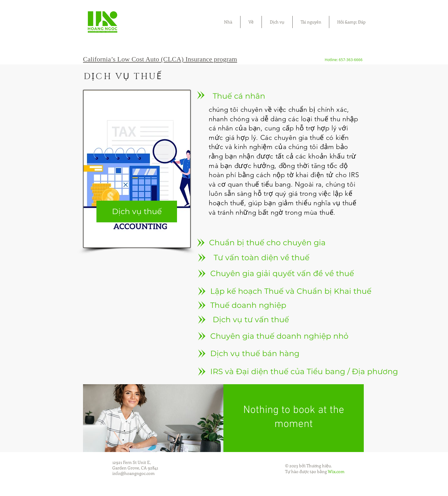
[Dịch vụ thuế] (137, 212)
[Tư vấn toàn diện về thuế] (262, 257)
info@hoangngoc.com (134, 473)
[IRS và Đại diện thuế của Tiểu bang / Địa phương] (304, 371)
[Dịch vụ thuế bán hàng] (255, 353)
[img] (153, 418)
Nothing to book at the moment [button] (294, 417)
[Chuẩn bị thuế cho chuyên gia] (267, 243)
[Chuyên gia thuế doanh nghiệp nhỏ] (279, 336)
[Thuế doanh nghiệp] (248, 305)
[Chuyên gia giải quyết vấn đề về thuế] (282, 273)
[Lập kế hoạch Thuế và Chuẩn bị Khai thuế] (291, 291)
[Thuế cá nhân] (239, 96)
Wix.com (336, 471)
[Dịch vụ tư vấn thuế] (251, 319)
